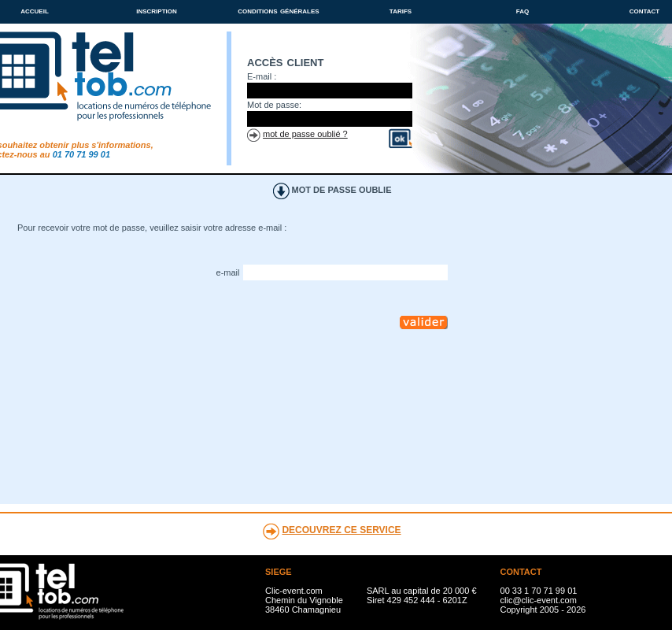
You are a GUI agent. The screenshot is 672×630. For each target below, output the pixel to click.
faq (522, 10)
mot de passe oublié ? (305, 134)
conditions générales (278, 10)
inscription (157, 10)
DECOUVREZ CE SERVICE (341, 530)
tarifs (401, 10)
